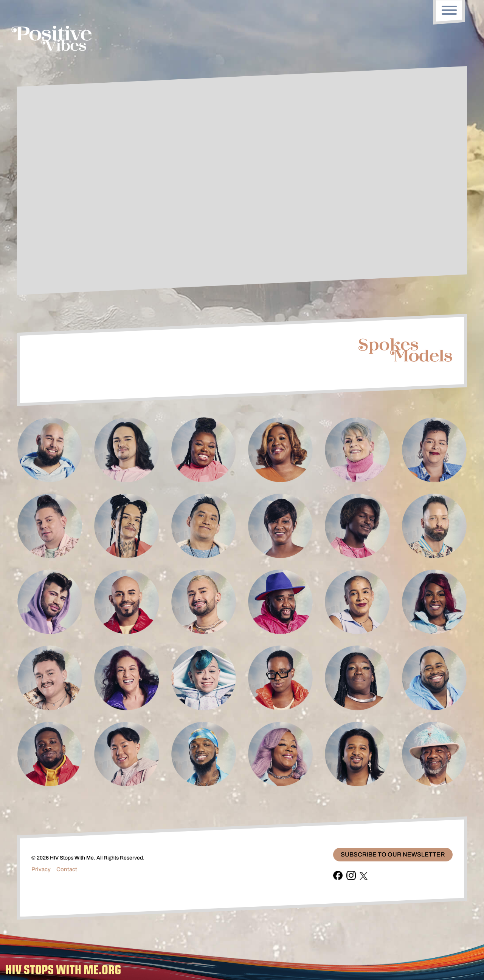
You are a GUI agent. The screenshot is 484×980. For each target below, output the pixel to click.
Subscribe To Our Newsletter (393, 854)
